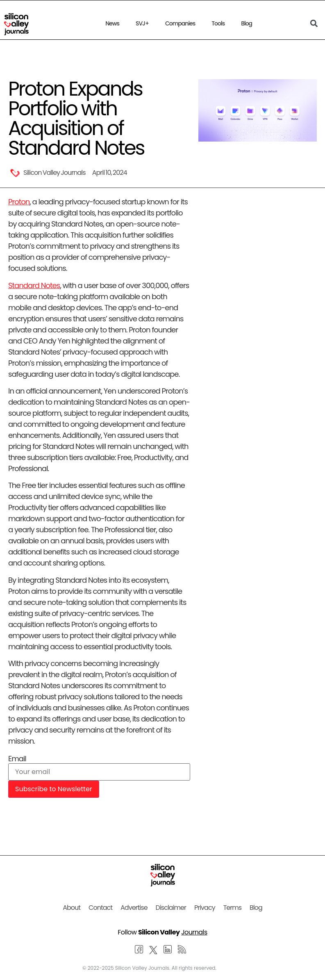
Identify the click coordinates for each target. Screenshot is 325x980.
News (112, 23)
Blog (247, 23)
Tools (218, 23)
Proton (19, 202)
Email (17, 759)
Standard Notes (34, 285)
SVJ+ (142, 23)
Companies (180, 23)
